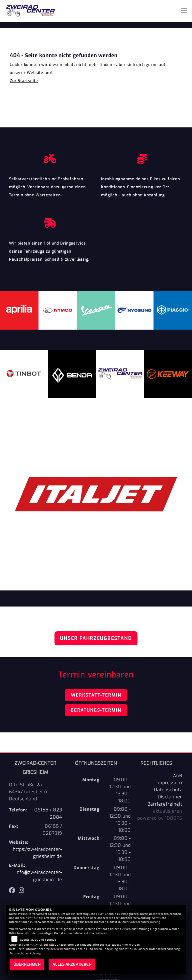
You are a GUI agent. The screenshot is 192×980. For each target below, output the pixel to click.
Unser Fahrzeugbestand (96, 638)
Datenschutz (168, 790)
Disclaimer (170, 797)
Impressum (169, 783)
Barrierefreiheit (165, 804)
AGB (177, 776)
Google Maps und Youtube (38, 940)
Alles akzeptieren (72, 964)
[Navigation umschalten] (184, 11)
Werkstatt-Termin (96, 695)
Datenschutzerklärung (145, 922)
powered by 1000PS (160, 818)
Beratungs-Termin (96, 710)
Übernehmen (27, 964)
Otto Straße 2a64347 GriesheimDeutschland (28, 792)
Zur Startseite (24, 81)
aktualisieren (167, 811)
